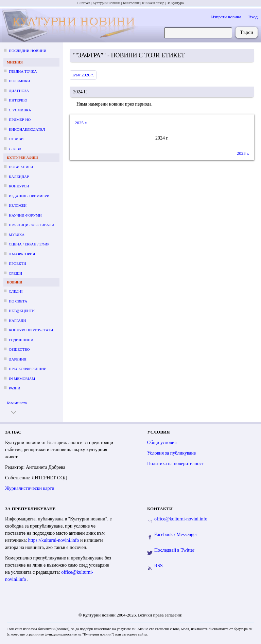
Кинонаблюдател (27, 129)
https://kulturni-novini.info (54, 540)
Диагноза (19, 91)
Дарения (18, 359)
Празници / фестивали (32, 225)
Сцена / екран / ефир (29, 244)
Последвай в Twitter (174, 550)
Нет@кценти (22, 311)
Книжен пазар (153, 3)
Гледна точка (23, 71)
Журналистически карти (30, 488)
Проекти (18, 263)
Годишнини (21, 340)
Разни (15, 388)
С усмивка (20, 110)
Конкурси (19, 186)
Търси (247, 32)
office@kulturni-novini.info (181, 519)
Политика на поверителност (176, 464)
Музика (17, 235)
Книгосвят (131, 3)
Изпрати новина (226, 17)
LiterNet (83, 3)
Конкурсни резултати (31, 330)
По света (18, 301)
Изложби (18, 205)
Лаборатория (22, 254)
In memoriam (22, 379)
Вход (253, 17)
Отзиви (16, 139)
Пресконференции (28, 369)
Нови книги (21, 167)
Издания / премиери (29, 196)
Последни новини (28, 51)
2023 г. (243, 153)
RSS (159, 566)
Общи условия (162, 443)
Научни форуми (25, 215)
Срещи (15, 273)
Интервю (18, 100)
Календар (19, 177)
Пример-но (20, 119)
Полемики (20, 81)
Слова (15, 149)
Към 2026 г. (83, 75)
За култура (175, 3)
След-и (16, 291)
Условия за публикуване (171, 453)
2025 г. (81, 123)
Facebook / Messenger (176, 535)
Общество (19, 349)
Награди (17, 320)
